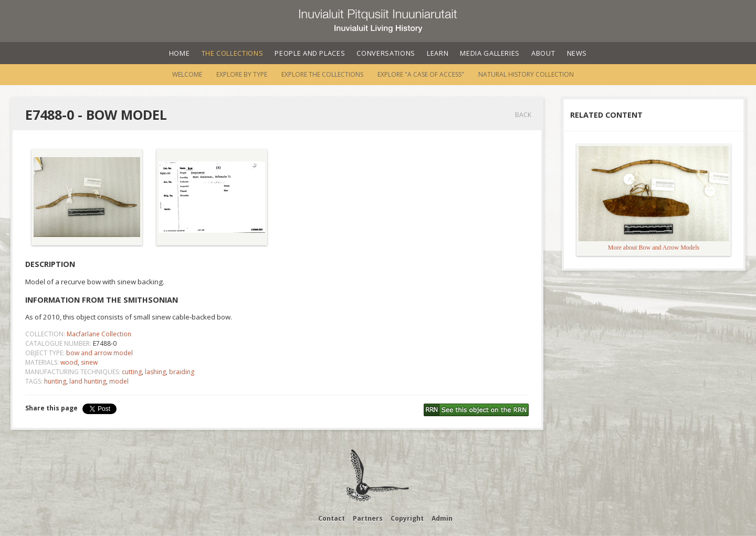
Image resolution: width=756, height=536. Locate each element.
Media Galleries (490, 53)
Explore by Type (242, 74)
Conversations (386, 53)
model (119, 381)
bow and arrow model (99, 353)
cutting (132, 372)
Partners (368, 518)
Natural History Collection (526, 74)
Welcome (187, 74)
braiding (182, 372)
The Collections (233, 53)
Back (523, 115)
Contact (332, 518)
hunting (55, 381)
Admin (442, 518)
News (577, 53)
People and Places (310, 53)
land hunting (88, 381)
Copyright (407, 518)
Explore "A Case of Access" (421, 74)
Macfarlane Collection (99, 334)
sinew (89, 362)
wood (69, 362)
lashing (155, 372)
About (543, 53)
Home (180, 53)
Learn (438, 53)
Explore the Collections (322, 74)
